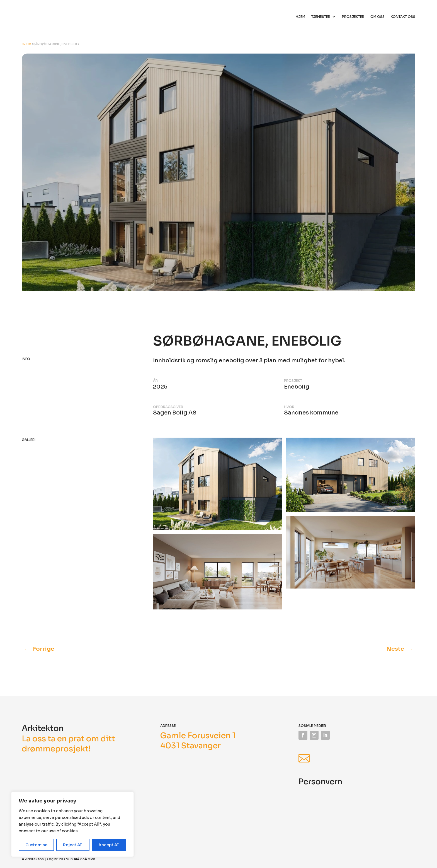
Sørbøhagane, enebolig (55, 44)
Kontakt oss (403, 17)
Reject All (73, 845)
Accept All (109, 845)
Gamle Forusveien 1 (198, 736)
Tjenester (321, 17)
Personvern (320, 782)
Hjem (300, 17)
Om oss (377, 17)
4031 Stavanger (190, 746)
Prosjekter (353, 17)
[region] (72, 824)
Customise (36, 845)
